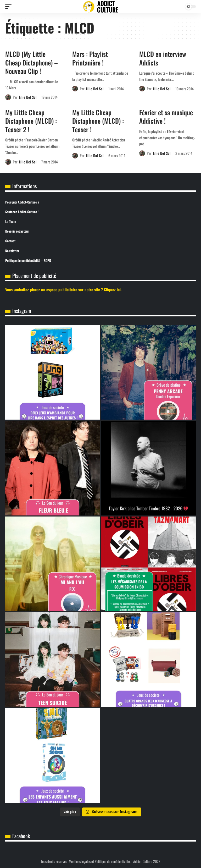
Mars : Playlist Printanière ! (90, 58)
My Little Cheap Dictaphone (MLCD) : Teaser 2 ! (31, 121)
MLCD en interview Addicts (163, 58)
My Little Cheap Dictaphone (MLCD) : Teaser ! (98, 121)
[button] (10, 7)
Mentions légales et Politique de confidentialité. (100, 861)
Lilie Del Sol (28, 97)
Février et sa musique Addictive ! (166, 117)
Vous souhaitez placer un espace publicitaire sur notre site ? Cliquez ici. (63, 289)
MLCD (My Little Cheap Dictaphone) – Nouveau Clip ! (32, 62)
